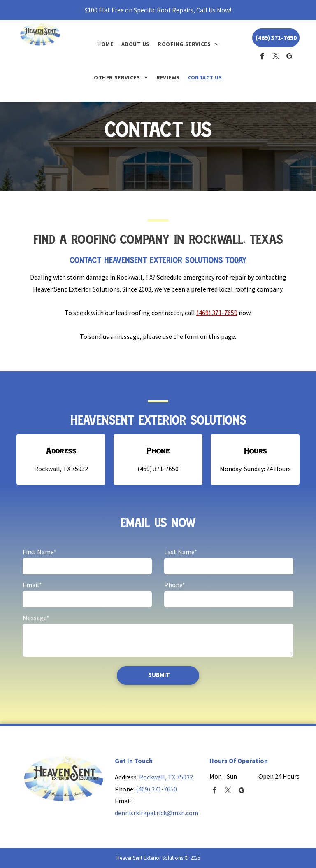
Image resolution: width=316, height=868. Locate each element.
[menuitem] (105, 44)
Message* (36, 618)
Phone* (175, 585)
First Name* (39, 552)
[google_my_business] (289, 57)
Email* (32, 585)
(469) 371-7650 (217, 313)
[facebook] (262, 57)
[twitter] (276, 57)
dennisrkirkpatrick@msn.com (157, 813)
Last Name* (181, 552)
